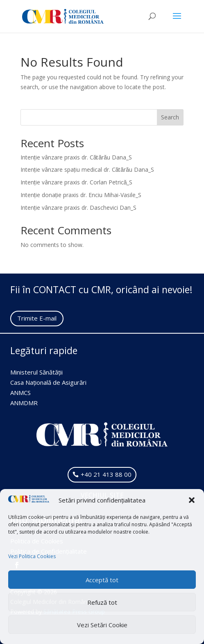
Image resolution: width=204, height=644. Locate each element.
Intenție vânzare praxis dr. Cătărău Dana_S (76, 157)
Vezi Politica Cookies (32, 556)
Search (170, 117)
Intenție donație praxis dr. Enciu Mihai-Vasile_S (81, 195)
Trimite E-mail (37, 318)
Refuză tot (102, 602)
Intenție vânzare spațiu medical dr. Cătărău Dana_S (87, 169)
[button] (192, 500)
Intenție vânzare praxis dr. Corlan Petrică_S (77, 182)
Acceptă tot (102, 580)
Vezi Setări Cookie (102, 625)
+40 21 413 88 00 (106, 474)
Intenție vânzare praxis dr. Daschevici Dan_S (78, 208)
